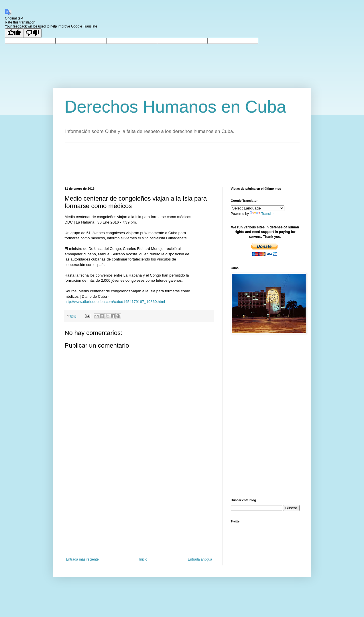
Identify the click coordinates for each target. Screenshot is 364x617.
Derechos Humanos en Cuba (176, 107)
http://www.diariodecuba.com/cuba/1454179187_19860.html (115, 302)
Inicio (143, 559)
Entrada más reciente (82, 559)
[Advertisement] (169, 164)
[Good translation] (14, 33)
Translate (263, 214)
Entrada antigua (200, 559)
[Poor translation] (32, 33)
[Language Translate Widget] (258, 208)
